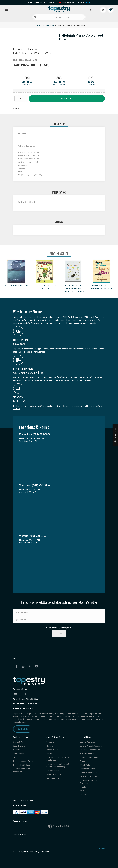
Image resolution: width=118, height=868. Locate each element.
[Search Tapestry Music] (59, 17)
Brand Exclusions (54, 775)
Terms (49, 753)
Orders (16, 757)
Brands (83, 787)
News (82, 791)
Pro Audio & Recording (89, 757)
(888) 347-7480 (19, 694)
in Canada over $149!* (43, 2)
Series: (21, 202)
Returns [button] (91, 84)
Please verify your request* (59, 627)
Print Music (37, 25)
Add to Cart (67, 98)
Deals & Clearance (87, 742)
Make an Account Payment (24, 761)
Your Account (19, 753)
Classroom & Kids (87, 769)
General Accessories (88, 777)
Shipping (50, 742)
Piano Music (50, 25)
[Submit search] (35, 17)
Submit (59, 633)
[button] (27, 82)
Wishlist (17, 750)
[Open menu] (6, 9)
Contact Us (23, 729)
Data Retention (53, 778)
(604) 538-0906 (26, 699)
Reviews (83, 795)
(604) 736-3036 (25, 704)
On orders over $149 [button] (59, 84)
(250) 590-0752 (24, 709)
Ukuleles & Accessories (90, 750)
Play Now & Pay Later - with (76, 2)
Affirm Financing (53, 771)
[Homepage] (59, 9)
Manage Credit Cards (22, 765)
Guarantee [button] (27, 84)
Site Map (101, 849)
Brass (82, 761)
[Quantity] (21, 99)
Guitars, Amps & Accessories (92, 746)
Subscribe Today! (115, 435)
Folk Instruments (87, 753)
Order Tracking (19, 746)
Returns (50, 746)
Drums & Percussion (88, 773)
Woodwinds (85, 765)
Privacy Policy (52, 750)
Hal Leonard (31, 49)
